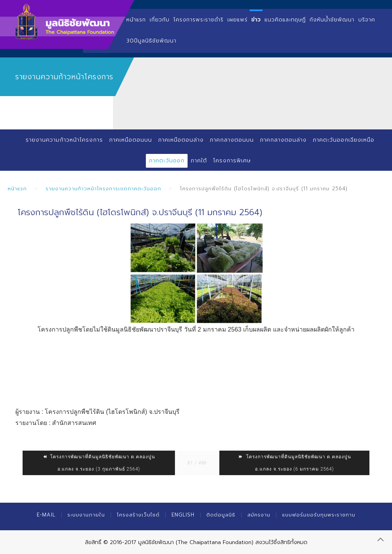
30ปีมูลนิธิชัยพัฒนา (151, 41)
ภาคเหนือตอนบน (131, 140)
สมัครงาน (259, 515)
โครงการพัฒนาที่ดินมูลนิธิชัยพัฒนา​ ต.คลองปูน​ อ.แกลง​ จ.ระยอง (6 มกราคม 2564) (295, 463)
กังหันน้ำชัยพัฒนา (332, 20)
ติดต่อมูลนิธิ (221, 515)
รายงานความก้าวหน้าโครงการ (64, 140)
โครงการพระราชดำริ (198, 20)
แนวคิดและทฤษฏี (285, 20)
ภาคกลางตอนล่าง (283, 140)
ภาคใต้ (199, 161)
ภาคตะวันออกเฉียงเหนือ (344, 140)
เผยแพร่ (238, 20)
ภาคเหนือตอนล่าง (181, 140)
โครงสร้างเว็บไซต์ (138, 515)
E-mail (46, 515)
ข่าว (256, 20)
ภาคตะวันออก (167, 161)
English (183, 515)
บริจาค (367, 20)
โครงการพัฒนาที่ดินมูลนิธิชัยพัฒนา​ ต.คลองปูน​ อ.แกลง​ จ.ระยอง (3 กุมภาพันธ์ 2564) (99, 463)
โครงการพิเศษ (232, 161)
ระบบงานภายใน (86, 515)
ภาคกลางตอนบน (232, 140)
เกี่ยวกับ (160, 20)
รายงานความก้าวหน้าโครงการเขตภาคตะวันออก (103, 189)
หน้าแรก (136, 20)
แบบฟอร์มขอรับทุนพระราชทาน (319, 515)
